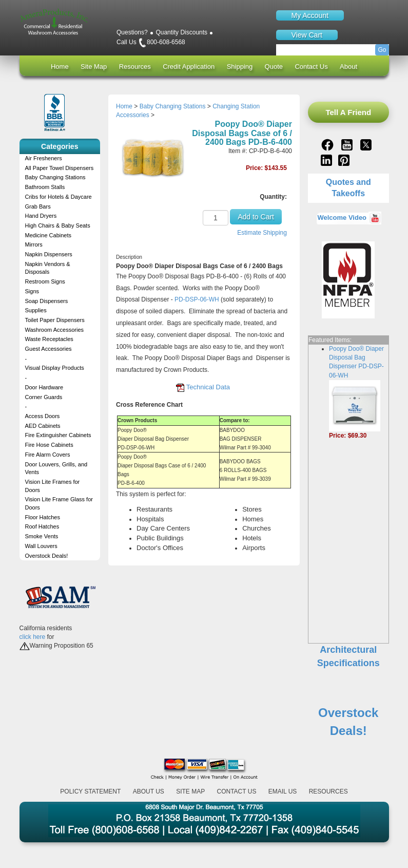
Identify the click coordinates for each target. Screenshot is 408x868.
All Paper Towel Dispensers (60, 168)
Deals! (348, 731)
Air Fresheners (44, 158)
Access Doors (43, 416)
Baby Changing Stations (55, 177)
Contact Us (311, 67)
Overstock (348, 713)
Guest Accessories (48, 349)
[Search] (333, 50)
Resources (135, 67)
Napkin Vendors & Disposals (48, 268)
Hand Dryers (41, 216)
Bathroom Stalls (45, 187)
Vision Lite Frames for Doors (53, 486)
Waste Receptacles (49, 339)
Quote (274, 67)
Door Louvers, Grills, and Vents (56, 468)
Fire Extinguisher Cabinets (58, 435)
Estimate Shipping (262, 233)
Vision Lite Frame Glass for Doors (59, 503)
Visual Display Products (55, 368)
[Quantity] (216, 218)
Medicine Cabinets (48, 235)
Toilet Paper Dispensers (55, 320)
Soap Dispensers (47, 301)
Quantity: (273, 197)
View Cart (307, 35)
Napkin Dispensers (49, 254)
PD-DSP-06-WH (197, 299)
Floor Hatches (43, 517)
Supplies (36, 310)
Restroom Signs (45, 281)
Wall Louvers (41, 546)
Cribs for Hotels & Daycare (59, 197)
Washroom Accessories (55, 330)
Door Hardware (44, 387)
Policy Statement (90, 791)
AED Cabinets (43, 426)
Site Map (94, 67)
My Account (310, 15)
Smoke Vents (42, 536)
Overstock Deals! (47, 556)
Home (60, 67)
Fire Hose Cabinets (49, 445)
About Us (149, 791)
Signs (32, 291)
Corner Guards (44, 397)
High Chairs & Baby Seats (58, 225)
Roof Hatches (42, 526)
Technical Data (208, 387)
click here (33, 637)
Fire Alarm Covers (48, 455)
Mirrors (34, 244)
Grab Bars (38, 206)
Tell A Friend (348, 112)
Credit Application (189, 67)
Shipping (240, 67)
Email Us (283, 791)
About (348, 67)
